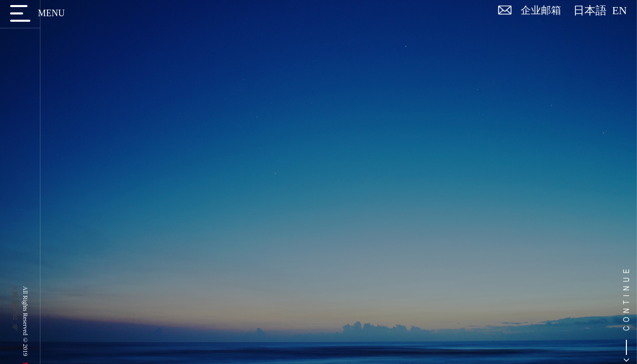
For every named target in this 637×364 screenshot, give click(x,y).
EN (620, 11)
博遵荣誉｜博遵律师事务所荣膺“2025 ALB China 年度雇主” (553, 172)
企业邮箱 (541, 10)
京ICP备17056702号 (15, 303)
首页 (563, 70)
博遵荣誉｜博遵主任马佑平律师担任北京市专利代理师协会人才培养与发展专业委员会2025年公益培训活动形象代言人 (553, 239)
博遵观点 (90, 94)
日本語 (593, 11)
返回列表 (589, 97)
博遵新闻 (96, 64)
